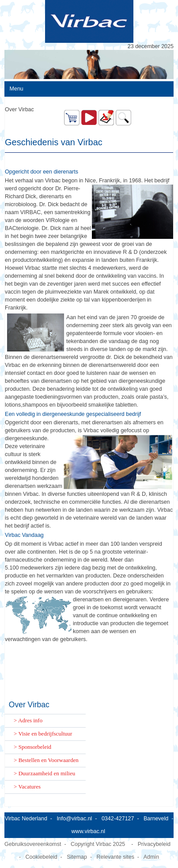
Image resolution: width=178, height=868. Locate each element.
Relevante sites (116, 857)
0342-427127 (118, 819)
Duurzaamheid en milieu (47, 773)
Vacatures (29, 787)
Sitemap (77, 857)
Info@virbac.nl (74, 819)
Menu (17, 89)
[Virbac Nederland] (89, 21)
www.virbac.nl (88, 831)
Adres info (30, 720)
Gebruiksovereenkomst (33, 844)
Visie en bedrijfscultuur (45, 734)
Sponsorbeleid (35, 747)
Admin (151, 857)
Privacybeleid (154, 844)
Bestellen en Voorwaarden (49, 760)
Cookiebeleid (41, 857)
